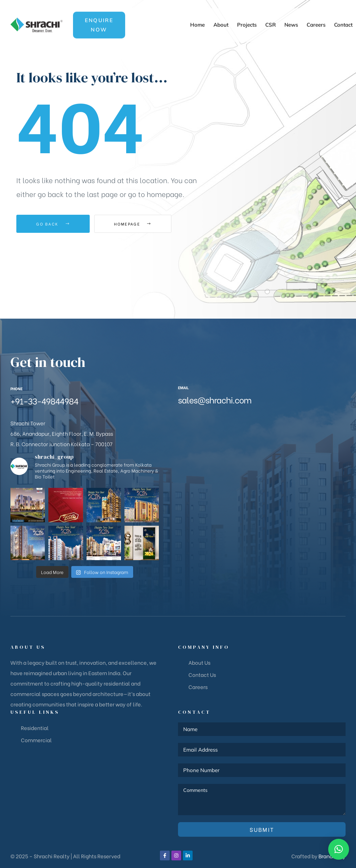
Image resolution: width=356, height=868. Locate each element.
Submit (262, 829)
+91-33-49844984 (44, 400)
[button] (99, 14)
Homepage (133, 224)
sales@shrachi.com (215, 399)
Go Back (53, 224)
